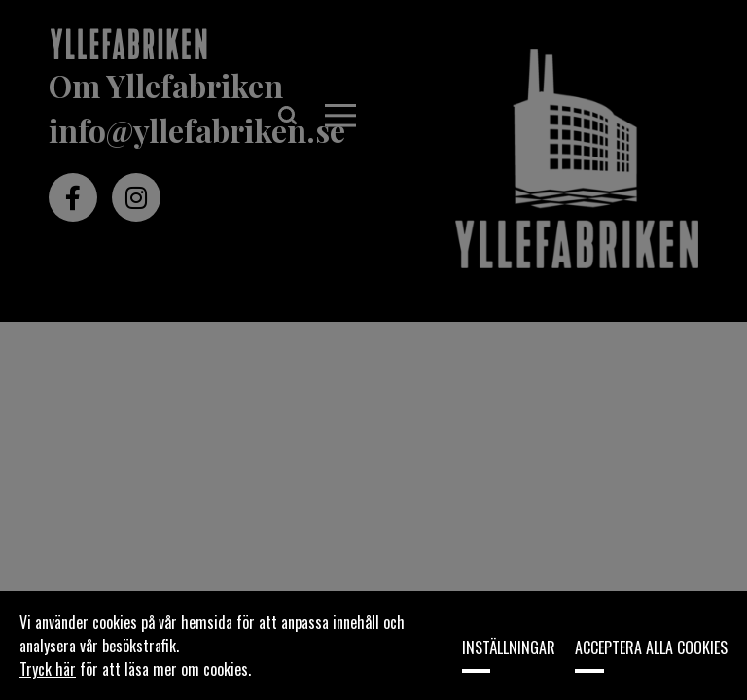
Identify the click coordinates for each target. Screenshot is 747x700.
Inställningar (509, 647)
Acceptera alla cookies (651, 647)
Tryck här (48, 669)
